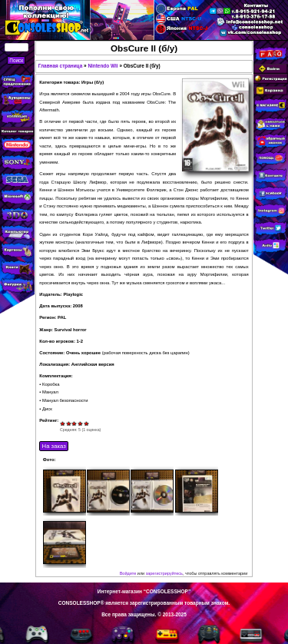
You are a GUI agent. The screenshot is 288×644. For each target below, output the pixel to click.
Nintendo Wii (103, 66)
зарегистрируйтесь (164, 573)
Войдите (128, 573)
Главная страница (61, 66)
